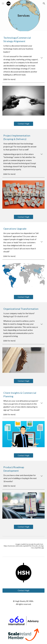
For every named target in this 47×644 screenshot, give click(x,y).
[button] (3, 3)
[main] (24, 16)
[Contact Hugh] (23, 124)
